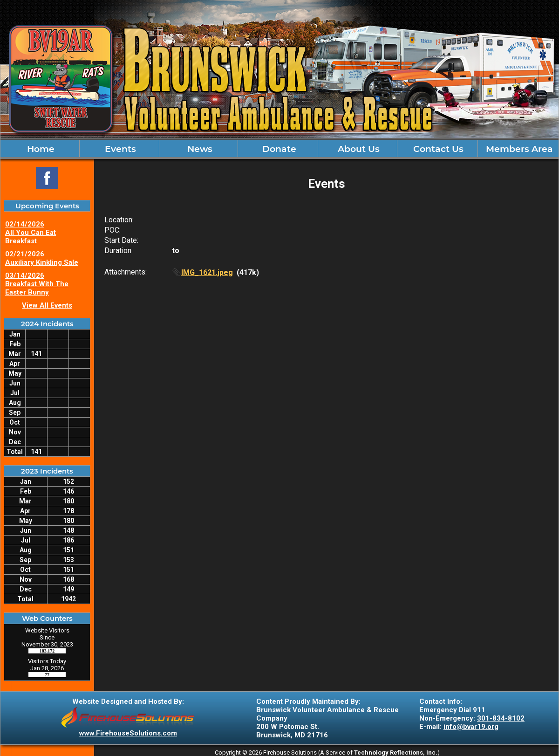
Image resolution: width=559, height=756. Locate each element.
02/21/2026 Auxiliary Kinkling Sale (42, 258)
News (199, 149)
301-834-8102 (501, 718)
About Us (358, 149)
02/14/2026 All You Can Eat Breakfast (31, 233)
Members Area (518, 149)
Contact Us (437, 149)
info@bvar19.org (471, 727)
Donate (278, 149)
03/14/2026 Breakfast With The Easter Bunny (37, 284)
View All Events (47, 305)
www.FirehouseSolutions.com (128, 733)
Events (119, 149)
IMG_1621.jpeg (207, 272)
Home (40, 149)
